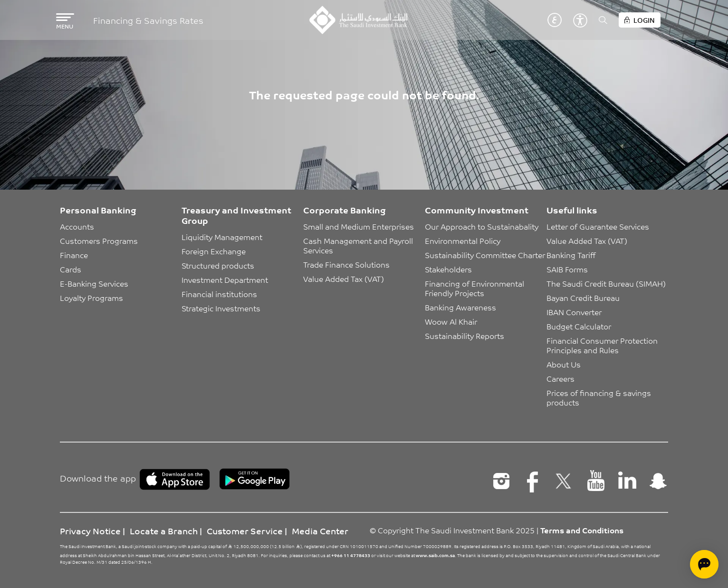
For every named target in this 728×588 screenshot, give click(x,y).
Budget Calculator (579, 326)
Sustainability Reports (465, 336)
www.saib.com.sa (435, 555)
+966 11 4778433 (351, 555)
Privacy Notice (90, 530)
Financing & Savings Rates (148, 20)
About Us (564, 364)
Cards (71, 269)
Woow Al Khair (451, 321)
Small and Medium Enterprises (359, 226)
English (540, 20)
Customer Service (245, 530)
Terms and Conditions (582, 530)
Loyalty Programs (91, 298)
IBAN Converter (574, 312)
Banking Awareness (460, 307)
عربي (555, 20)
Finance (74, 255)
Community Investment (477, 210)
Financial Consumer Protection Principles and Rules (603, 345)
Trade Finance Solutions (346, 264)
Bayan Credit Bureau (583, 298)
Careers (560, 378)
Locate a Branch (164, 530)
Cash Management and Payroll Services (359, 245)
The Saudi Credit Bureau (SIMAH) (606, 283)
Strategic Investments (221, 308)
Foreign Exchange (214, 251)
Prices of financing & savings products (600, 397)
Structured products (218, 265)
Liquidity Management (222, 237)
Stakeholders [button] (448, 269)
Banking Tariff (571, 255)
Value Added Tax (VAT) (344, 279)
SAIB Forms (567, 269)
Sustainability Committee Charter (485, 255)
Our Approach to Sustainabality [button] (482, 226)
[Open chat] (704, 564)
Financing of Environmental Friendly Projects (475, 288)
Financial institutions (219, 294)
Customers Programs (99, 241)
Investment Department (225, 280)
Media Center (320, 530)
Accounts (77, 226)
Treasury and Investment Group (236, 215)
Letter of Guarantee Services (598, 226)
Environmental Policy (463, 241)
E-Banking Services (94, 283)
